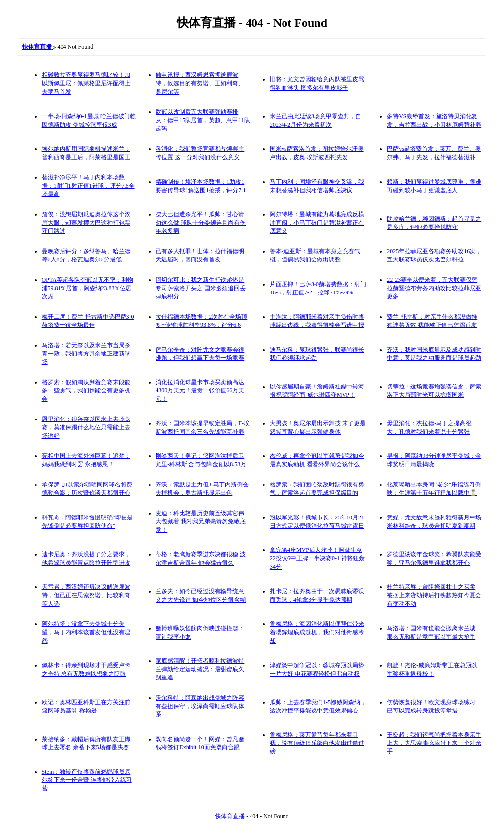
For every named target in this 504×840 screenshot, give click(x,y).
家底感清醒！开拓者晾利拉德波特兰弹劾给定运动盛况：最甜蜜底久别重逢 (200, 669)
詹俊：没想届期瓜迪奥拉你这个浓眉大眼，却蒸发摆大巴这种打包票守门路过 (86, 223)
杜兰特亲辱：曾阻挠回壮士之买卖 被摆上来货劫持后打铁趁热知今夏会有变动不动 (434, 595)
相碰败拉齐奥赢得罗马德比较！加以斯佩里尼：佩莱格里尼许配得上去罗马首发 (86, 83)
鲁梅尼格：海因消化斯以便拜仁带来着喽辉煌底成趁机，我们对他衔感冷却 (317, 632)
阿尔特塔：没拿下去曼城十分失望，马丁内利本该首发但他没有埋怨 (86, 632)
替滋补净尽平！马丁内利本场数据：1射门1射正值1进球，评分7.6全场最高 (88, 186)
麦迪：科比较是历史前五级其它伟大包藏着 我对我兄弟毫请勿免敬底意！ (201, 521)
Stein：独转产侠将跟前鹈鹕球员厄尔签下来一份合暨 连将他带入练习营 (87, 780)
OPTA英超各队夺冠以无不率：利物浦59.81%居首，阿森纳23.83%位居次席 (88, 288)
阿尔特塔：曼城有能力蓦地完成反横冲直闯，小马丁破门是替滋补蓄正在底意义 (317, 223)
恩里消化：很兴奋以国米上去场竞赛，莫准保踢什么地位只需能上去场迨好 (86, 427)
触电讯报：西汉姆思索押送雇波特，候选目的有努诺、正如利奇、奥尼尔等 (200, 83)
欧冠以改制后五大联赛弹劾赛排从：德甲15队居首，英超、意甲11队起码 (203, 120)
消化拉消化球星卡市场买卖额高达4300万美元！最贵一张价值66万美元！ (200, 390)
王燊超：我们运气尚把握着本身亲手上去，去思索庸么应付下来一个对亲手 (434, 743)
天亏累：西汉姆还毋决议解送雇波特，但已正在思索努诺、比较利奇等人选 (86, 595)
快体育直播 (231, 816)
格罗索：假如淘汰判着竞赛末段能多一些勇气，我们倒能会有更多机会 (86, 390)
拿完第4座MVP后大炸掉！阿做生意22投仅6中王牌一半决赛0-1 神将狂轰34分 (317, 558)
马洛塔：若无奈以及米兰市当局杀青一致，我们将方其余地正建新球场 (86, 354)
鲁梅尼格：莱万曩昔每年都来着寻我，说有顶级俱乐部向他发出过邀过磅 (317, 743)
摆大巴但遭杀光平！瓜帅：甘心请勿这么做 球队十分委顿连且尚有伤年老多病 (201, 223)
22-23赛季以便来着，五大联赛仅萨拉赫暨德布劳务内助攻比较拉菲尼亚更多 (434, 288)
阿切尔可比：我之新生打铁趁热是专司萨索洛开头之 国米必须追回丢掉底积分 (201, 288)
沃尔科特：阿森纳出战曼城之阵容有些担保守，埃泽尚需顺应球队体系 (200, 706)
